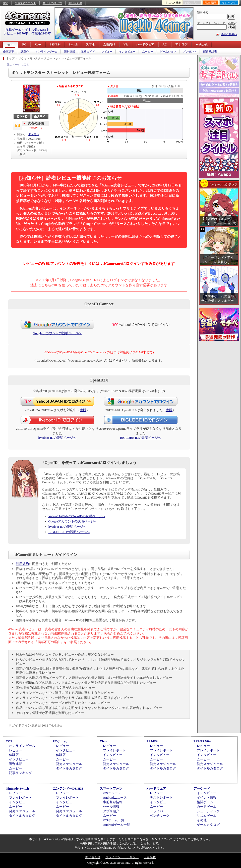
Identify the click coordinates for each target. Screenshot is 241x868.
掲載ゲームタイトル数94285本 (27, 30)
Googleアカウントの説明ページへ (57, 333)
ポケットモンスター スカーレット (40, 58)
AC (165, 44)
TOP (10, 45)
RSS (6, 3)
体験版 (14, 755)
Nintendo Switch (17, 788)
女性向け (109, 44)
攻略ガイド (88, 52)
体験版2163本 (41, 33)
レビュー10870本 (16, 33)
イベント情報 (207, 798)
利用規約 (22, 564)
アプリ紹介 (111, 811)
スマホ (90, 44)
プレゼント (190, 52)
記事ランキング (20, 773)
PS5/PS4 (55, 44)
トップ (10, 58)
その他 (202, 820)
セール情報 (111, 807)
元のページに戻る (18, 65)
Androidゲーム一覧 (116, 825)
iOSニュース (112, 793)
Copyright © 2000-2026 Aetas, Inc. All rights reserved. (120, 863)
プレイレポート (114, 750)
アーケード (202, 788)
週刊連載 (70, 52)
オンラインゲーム (46, 52)
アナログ (181, 44)
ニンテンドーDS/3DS (68, 788)
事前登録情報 (113, 802)
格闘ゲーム (205, 802)
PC (24, 44)
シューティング (208, 811)
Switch (73, 44)
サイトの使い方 (52, 3)
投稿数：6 (36, 128)
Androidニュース (115, 798)
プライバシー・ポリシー (122, 857)
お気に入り (192, 3)
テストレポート (161, 798)
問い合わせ (75, 3)
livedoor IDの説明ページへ (57, 438)
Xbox (38, 44)
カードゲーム (207, 807)
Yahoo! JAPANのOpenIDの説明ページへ (77, 516)
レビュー (107, 52)
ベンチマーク (160, 816)
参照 (83, 410)
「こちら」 (145, 843)
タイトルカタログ (69, 768)
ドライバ (156, 811)
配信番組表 (210, 52)
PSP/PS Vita (202, 741)
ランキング (229, 3)
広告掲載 (150, 857)
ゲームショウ (168, 52)
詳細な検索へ (229, 34)
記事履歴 (210, 3)
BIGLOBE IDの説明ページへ (141, 438)
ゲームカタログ (208, 825)
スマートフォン (111, 788)
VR (126, 44)
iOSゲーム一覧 (114, 820)
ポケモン (34, 134)
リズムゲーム (207, 816)
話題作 (25, 52)
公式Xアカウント (25, 3)
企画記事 (9, 52)
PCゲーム (60, 741)
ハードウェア (145, 44)
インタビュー (127, 52)
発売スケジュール (69, 764)
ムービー (148, 52)
